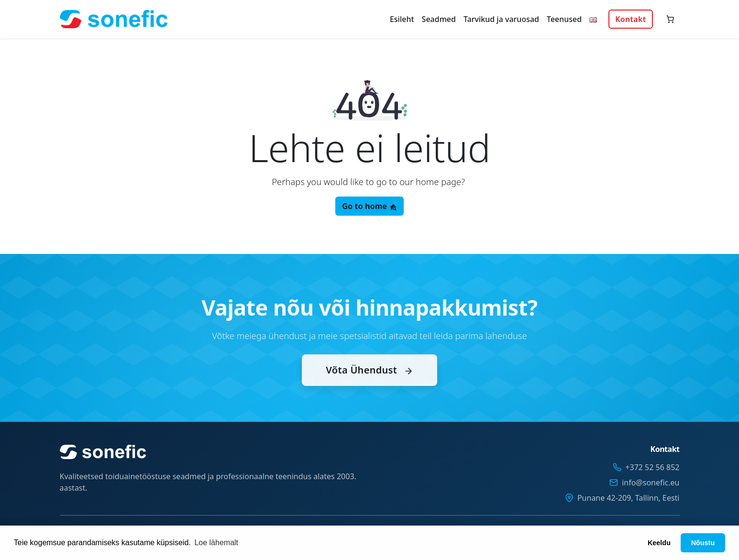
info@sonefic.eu (651, 483)
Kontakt (630, 19)
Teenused (564, 19)
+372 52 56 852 (652, 467)
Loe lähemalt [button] (216, 543)
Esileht (402, 19)
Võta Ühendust (369, 380)
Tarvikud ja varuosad (501, 19)
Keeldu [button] (659, 543)
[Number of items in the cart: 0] (670, 19)
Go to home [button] (369, 206)
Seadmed (439, 19)
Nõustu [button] (703, 543)
